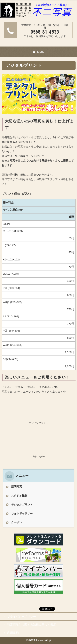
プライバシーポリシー (22, 617)
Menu (41, 52)
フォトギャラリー (22, 514)
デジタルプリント (22, 505)
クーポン (17, 522)
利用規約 (13, 633)
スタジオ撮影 (19, 496)
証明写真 (17, 487)
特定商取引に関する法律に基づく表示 (32, 625)
